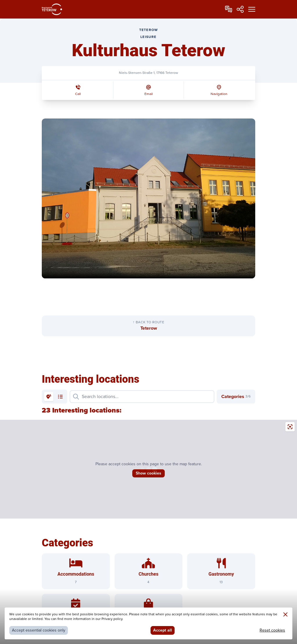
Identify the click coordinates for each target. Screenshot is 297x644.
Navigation (219, 94)
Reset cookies (272, 630)
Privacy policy (112, 619)
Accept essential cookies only (39, 630)
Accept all (163, 630)
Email (149, 94)
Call (78, 94)
